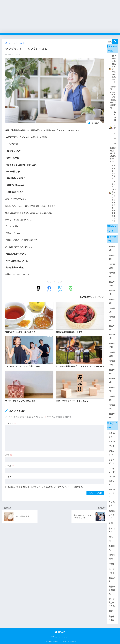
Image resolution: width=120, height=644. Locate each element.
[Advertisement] (60, 16)
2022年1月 (112, 337)
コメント (11, 423)
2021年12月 (112, 345)
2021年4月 (112, 416)
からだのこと (112, 444)
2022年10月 (112, 284)
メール (10, 466)
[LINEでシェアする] (71, 289)
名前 (9, 455)
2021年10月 (112, 363)
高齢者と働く (112, 618)
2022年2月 (112, 328)
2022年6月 (112, 301)
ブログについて (112, 481)
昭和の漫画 (112, 557)
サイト (8, 477)
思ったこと (112, 530)
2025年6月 (112, 257)
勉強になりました (112, 514)
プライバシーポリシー (60, 637)
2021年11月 (112, 354)
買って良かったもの (112, 603)
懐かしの (112, 539)
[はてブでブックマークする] (60, 289)
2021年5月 (112, 407)
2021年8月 (112, 381)
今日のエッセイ (112, 493)
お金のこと (112, 435)
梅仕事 (112, 564)
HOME (60, 632)
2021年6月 (112, 398)
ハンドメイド (112, 470)
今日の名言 (112, 504)
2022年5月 (112, 310)
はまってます (98, 297)
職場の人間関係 (112, 590)
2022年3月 (112, 319)
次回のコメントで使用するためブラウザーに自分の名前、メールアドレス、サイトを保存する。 (46, 487)
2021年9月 (112, 372)
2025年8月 (112, 248)
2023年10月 (112, 266)
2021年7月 (112, 389)
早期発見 (112, 548)
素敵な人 (112, 580)
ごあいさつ (112, 453)
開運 (111, 611)
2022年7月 (112, 293)
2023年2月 (112, 275)
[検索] (115, 42)
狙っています (112, 571)
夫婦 (111, 523)
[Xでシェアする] (39, 289)
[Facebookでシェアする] (49, 289)
